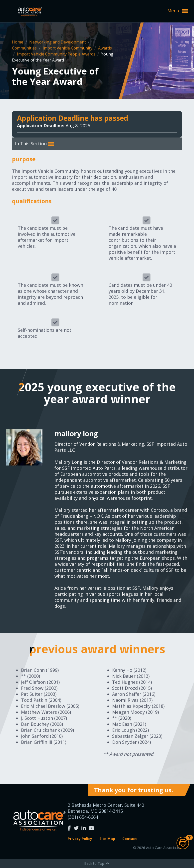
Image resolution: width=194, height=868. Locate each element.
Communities (25, 48)
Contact (130, 839)
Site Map (107, 839)
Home (18, 42)
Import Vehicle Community (68, 48)
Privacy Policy (80, 839)
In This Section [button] (34, 144)
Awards (105, 48)
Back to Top (97, 863)
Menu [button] (178, 11)
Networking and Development (58, 42)
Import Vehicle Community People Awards (57, 54)
